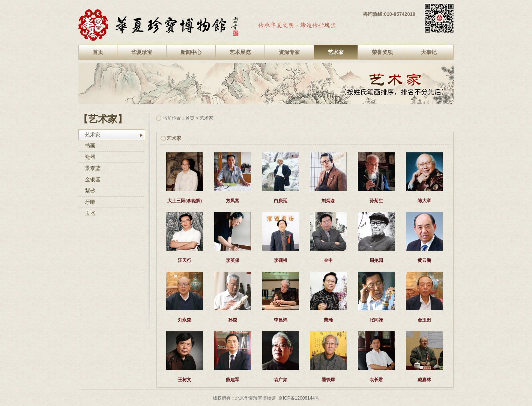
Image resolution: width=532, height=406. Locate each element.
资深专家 (289, 52)
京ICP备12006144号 (299, 398)
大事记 (429, 52)
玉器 (90, 213)
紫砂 (90, 191)
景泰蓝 (93, 168)
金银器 (93, 179)
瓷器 (90, 157)
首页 (98, 52)
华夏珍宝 (142, 52)
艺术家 (336, 52)
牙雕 (90, 202)
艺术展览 (240, 52)
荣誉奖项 (382, 52)
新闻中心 (191, 52)
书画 (90, 146)
